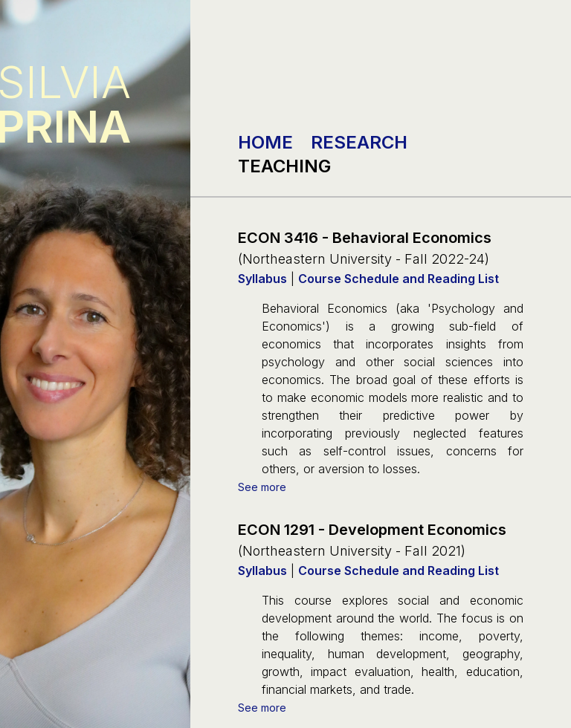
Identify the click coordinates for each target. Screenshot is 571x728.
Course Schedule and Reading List (399, 279)
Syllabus (262, 279)
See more (262, 487)
